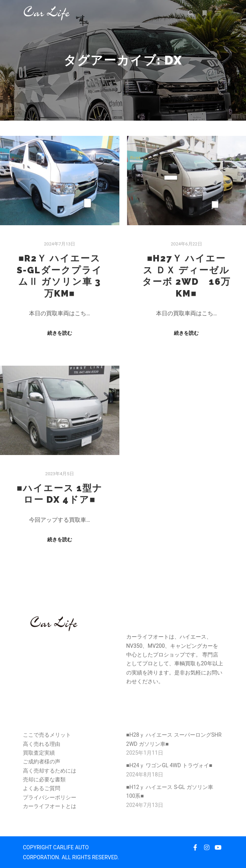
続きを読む (60, 333)
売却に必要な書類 (44, 779)
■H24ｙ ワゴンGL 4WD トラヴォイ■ (169, 765)
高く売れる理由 (42, 744)
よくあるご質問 (42, 788)
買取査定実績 (39, 753)
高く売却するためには (50, 771)
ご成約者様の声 (42, 762)
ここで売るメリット (47, 735)
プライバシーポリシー (50, 797)
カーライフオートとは (50, 806)
